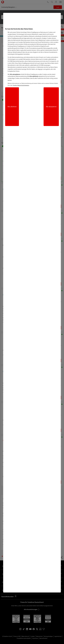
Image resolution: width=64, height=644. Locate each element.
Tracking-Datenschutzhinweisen (21, 85)
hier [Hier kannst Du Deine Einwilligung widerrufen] (25, 38)
